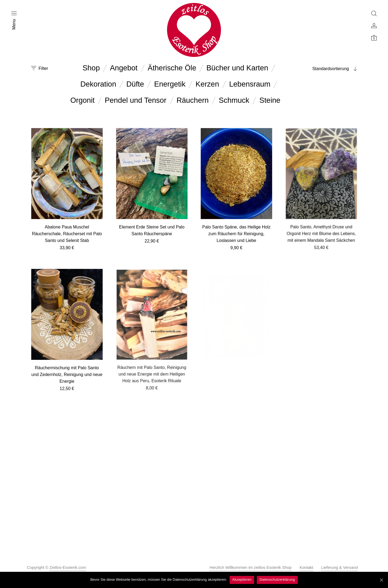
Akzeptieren (242, 580)
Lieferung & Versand (339, 567)
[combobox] (323, 69)
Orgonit (82, 100)
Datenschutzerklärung (277, 580)
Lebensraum (250, 84)
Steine (270, 100)
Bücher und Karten (237, 68)
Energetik (170, 84)
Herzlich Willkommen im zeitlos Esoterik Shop (251, 567)
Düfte (135, 84)
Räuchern (193, 100)
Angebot (124, 68)
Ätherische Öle (172, 68)
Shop (91, 68)
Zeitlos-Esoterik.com (68, 567)
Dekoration (98, 84)
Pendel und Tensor (136, 100)
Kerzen (207, 84)
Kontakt (306, 567)
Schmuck (234, 100)
